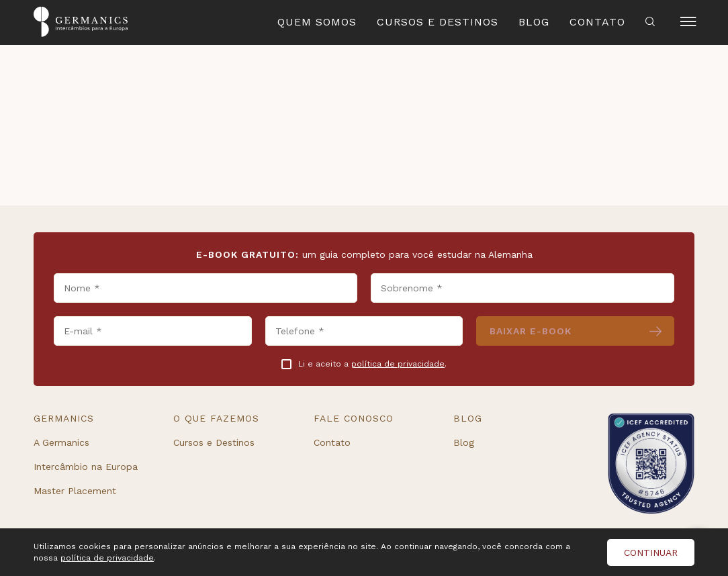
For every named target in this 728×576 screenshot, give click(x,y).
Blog (534, 22)
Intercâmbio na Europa (86, 467)
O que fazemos (216, 418)
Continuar (651, 553)
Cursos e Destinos (438, 22)
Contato (597, 22)
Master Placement (75, 491)
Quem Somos (317, 22)
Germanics (64, 418)
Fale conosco (354, 418)
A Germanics (61, 442)
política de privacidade (398, 364)
